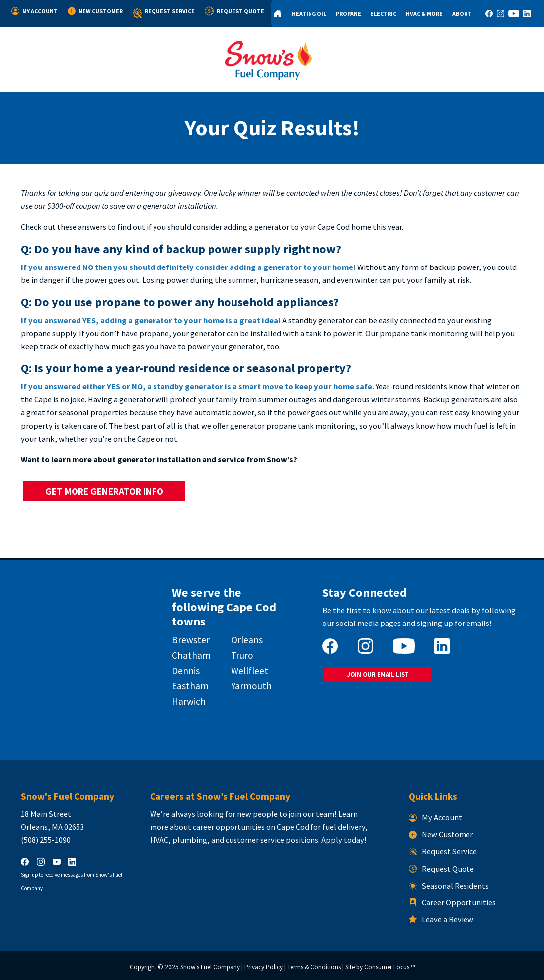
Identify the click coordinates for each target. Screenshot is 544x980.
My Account (35, 11)
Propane (349, 14)
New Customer (95, 11)
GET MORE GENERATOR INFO (104, 491)
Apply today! (344, 840)
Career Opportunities (453, 902)
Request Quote (234, 11)
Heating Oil (309, 14)
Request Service (164, 14)
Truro (242, 655)
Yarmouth (251, 686)
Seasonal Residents (449, 886)
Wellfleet (250, 671)
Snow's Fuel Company (210, 967)
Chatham (191, 655)
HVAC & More (424, 14)
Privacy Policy (264, 967)
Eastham (190, 686)
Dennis (186, 671)
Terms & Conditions (314, 967)
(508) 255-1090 (46, 840)
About (462, 14)
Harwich (189, 701)
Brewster (191, 640)
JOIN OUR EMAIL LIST (378, 674)
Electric (383, 14)
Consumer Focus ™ (389, 967)
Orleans (247, 640)
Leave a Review (441, 919)
